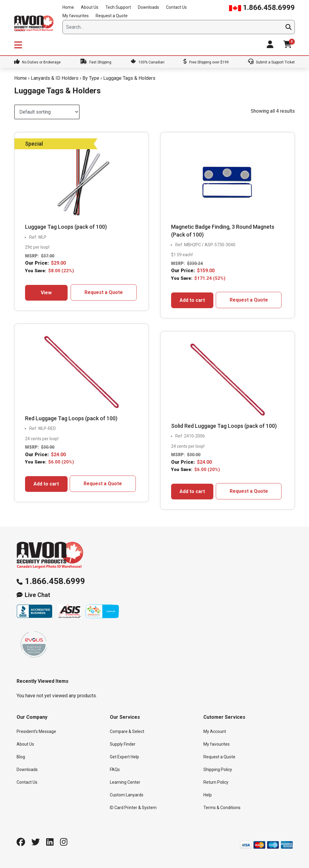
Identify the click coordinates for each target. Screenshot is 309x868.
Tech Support (118, 7)
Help (208, 795)
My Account (215, 731)
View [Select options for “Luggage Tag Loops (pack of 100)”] (46, 293)
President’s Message (36, 731)
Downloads (148, 7)
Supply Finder (123, 744)
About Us (90, 7)
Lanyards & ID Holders (55, 78)
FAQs (115, 770)
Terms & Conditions (222, 808)
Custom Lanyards (127, 795)
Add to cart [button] (192, 300)
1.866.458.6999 (262, 8)
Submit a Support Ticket (271, 62)
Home (68, 7)
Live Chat (37, 595)
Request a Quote (112, 16)
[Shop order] (47, 112)
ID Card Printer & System (133, 808)
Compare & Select (127, 731)
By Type (91, 78)
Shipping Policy (218, 770)
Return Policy (216, 782)
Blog (21, 757)
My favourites (76, 16)
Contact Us (176, 7)
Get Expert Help (124, 757)
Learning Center (125, 782)
